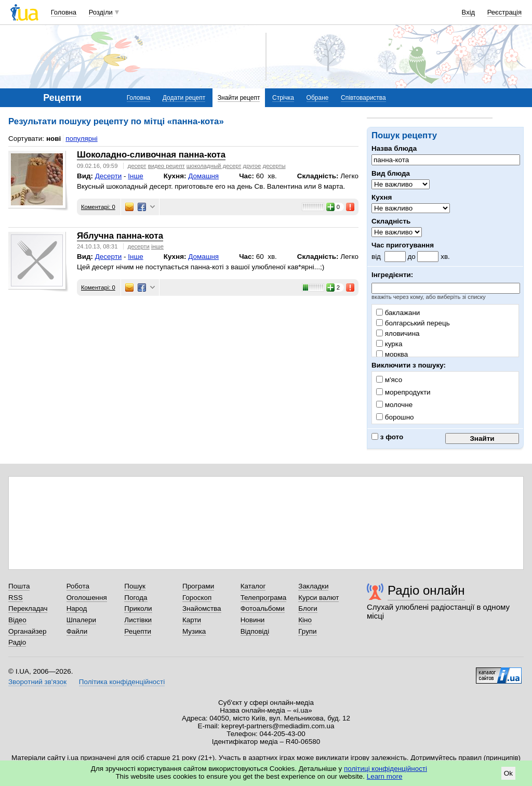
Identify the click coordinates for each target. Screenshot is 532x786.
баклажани (398, 313)
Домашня (203, 176)
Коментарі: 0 (98, 207)
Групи (307, 631)
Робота (78, 586)
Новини (253, 620)
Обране (318, 98)
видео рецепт (167, 166)
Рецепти (138, 631)
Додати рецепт (184, 98)
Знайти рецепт (239, 98)
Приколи (138, 608)
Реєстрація (504, 12)
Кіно (305, 620)
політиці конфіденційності (385, 769)
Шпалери (81, 620)
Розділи (101, 12)
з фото (387, 437)
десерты (274, 166)
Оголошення (87, 598)
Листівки (138, 620)
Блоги (308, 608)
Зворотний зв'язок (37, 682)
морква (392, 354)
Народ (77, 608)
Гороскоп (197, 598)
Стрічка (283, 98)
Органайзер (27, 631)
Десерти (109, 176)
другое (252, 166)
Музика (194, 631)
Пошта (19, 586)
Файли (77, 631)
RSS (16, 598)
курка (389, 344)
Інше (135, 176)
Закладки (313, 586)
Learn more (385, 776)
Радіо (17, 642)
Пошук (135, 586)
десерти (139, 246)
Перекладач (28, 608)
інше (157, 246)
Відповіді (255, 631)
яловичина (398, 333)
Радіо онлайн (426, 590)
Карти (192, 620)
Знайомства (202, 608)
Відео (17, 620)
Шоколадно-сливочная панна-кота (151, 155)
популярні (81, 139)
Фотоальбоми (263, 608)
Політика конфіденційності (122, 682)
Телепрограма (264, 598)
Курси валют (318, 598)
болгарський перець (413, 323)
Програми (198, 586)
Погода (136, 598)
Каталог (253, 586)
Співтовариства (363, 98)
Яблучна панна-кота (120, 236)
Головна (64, 12)
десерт (137, 166)
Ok (508, 773)
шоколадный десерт (214, 166)
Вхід (469, 12)
